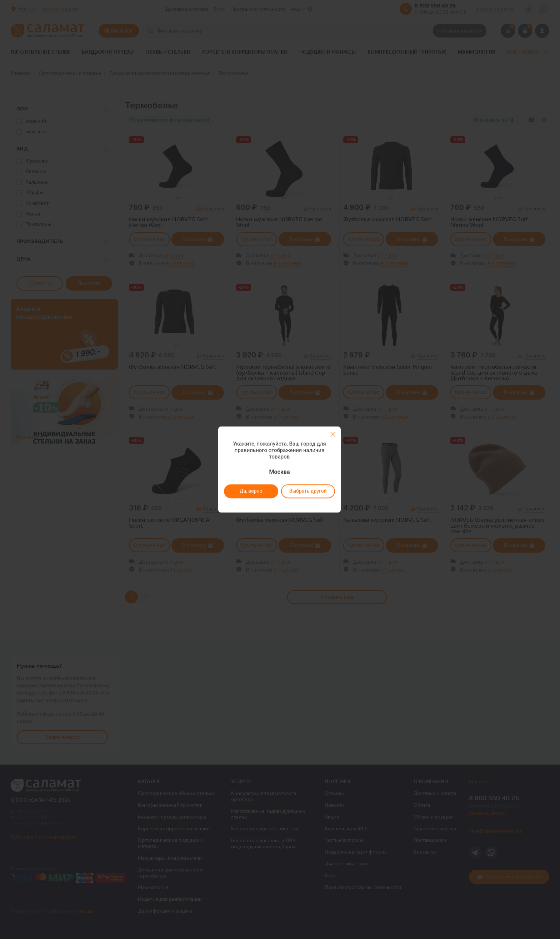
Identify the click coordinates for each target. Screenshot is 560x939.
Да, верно (251, 491)
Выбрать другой (308, 491)
